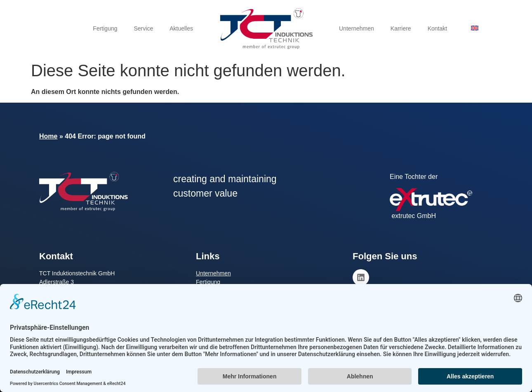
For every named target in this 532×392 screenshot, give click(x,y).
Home (48, 136)
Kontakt (437, 28)
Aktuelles (181, 28)
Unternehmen (357, 28)
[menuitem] (475, 28)
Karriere (401, 28)
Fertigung (105, 28)
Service (144, 28)
